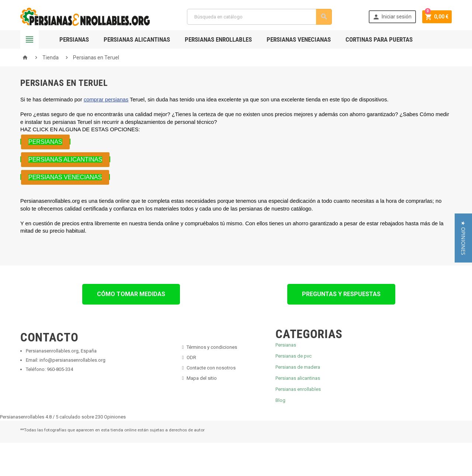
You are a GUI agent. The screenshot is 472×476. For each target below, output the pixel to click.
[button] (463, 238)
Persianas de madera (298, 367)
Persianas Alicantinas (137, 39)
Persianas (74, 39)
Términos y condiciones (212, 347)
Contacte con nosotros (211, 368)
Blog (280, 400)
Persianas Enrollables (218, 39)
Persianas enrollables (298, 389)
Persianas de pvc (294, 356)
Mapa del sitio (202, 378)
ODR (191, 357)
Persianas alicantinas (298, 378)
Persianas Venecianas (299, 39)
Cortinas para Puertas (379, 39)
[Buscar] (259, 17)
